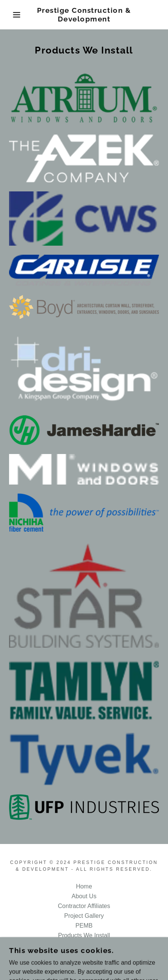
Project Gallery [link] (84, 916)
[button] (12, 15)
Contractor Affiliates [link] (84, 906)
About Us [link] (84, 896)
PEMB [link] (84, 926)
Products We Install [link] (84, 935)
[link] (84, 15)
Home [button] (84, 886)
